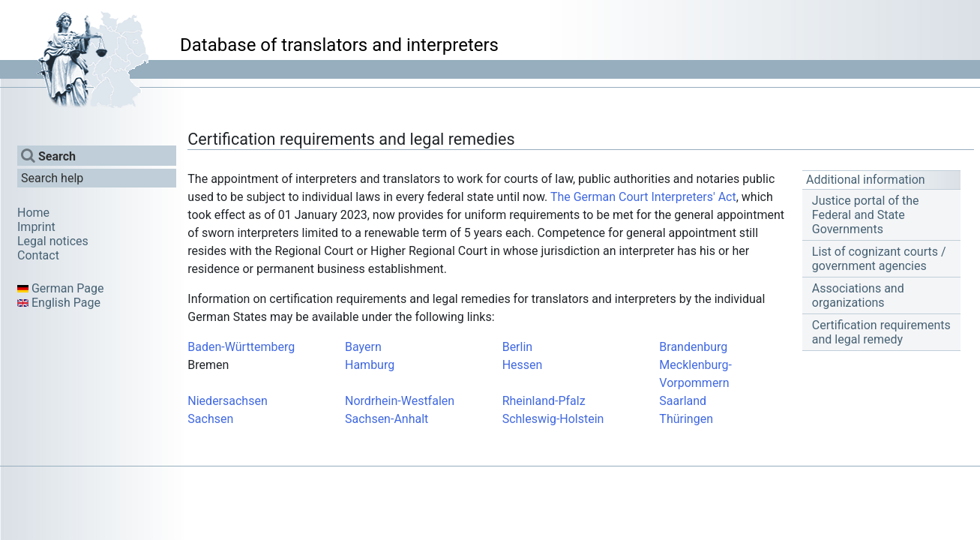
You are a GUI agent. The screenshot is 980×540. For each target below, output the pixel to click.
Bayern (363, 347)
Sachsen (210, 419)
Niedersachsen (227, 401)
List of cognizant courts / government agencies (879, 259)
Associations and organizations (858, 295)
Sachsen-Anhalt (387, 419)
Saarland (683, 401)
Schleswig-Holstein (553, 419)
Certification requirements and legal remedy (881, 332)
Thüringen (686, 419)
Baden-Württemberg (241, 347)
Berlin (518, 347)
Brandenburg (693, 347)
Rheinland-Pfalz (544, 401)
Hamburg (370, 365)
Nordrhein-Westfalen (400, 401)
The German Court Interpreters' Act (643, 197)
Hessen (523, 365)
